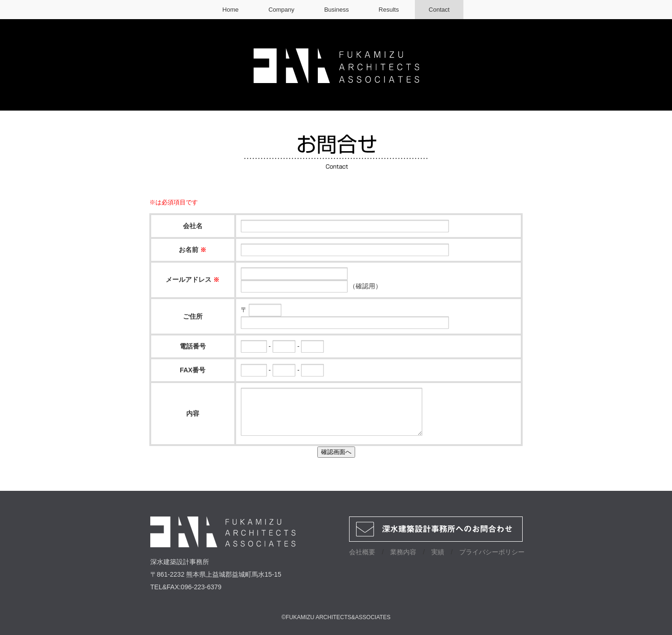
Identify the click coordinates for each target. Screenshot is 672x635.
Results (388, 10)
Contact (439, 10)
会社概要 (362, 552)
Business (337, 10)
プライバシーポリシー (492, 552)
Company (281, 10)
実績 (438, 552)
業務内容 (403, 552)
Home (231, 10)
